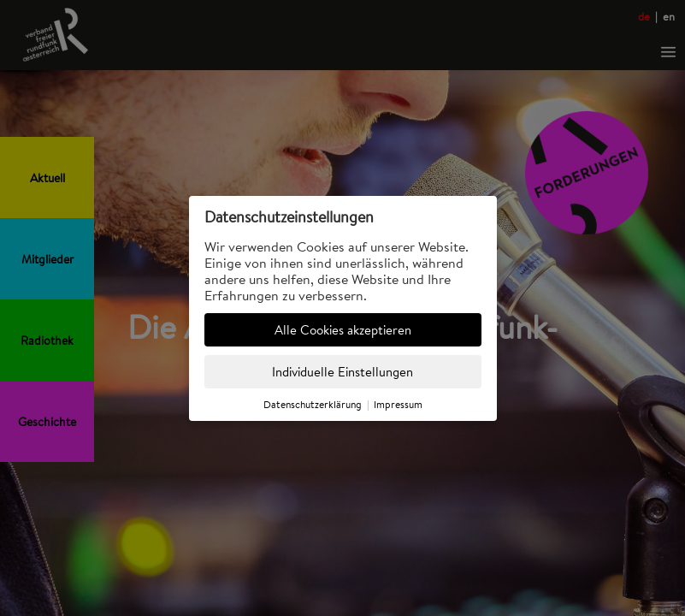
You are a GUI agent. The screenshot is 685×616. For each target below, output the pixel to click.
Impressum (398, 404)
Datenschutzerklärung (313, 404)
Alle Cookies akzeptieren (343, 330)
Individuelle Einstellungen (342, 372)
